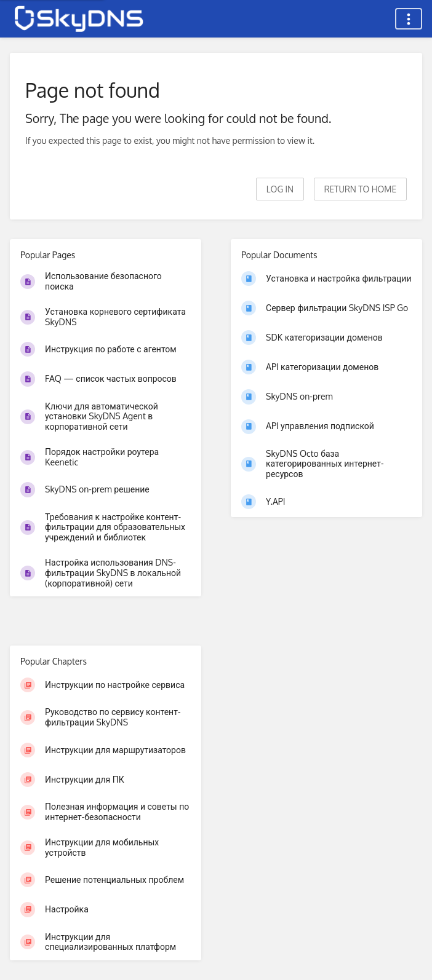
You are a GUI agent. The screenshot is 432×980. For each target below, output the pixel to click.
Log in (280, 189)
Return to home (360, 189)
